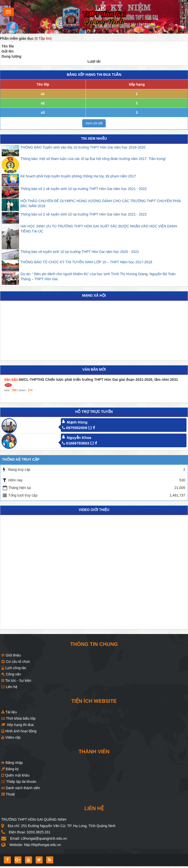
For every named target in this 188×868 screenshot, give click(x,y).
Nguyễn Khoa (79, 438)
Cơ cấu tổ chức (16, 662)
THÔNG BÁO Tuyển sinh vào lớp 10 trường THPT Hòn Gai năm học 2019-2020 (83, 147)
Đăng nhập (12, 763)
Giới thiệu (11, 655)
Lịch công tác (14, 668)
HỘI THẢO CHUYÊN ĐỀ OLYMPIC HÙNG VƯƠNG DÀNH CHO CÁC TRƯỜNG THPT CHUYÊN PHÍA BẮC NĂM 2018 (101, 203)
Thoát (8, 794)
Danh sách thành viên (21, 788)
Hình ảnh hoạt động (19, 731)
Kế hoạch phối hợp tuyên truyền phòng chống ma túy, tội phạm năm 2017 (78, 176)
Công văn (11, 674)
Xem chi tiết (94, 123)
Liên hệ (9, 687)
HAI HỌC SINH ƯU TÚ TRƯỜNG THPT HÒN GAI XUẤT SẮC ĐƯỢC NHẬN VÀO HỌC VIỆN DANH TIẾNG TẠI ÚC (99, 229)
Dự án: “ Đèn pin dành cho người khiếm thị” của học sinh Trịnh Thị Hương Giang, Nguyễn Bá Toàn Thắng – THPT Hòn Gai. (98, 276)
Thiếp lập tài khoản (19, 782)
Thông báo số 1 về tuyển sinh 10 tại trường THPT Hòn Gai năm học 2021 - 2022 (84, 189)
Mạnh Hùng (77, 422)
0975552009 (75, 428)
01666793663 (76, 443)
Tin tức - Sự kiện (16, 681)
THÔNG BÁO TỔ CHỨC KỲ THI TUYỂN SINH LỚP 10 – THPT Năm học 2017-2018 (86, 262)
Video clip (11, 737)
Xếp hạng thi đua (17, 725)
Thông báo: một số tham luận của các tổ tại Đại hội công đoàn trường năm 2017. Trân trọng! (93, 159)
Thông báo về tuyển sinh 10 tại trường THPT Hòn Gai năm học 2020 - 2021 (80, 252)
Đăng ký (10, 769)
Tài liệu (9, 712)
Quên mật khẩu (15, 775)
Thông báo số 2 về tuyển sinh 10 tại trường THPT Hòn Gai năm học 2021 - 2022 (84, 214)
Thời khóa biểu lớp (18, 718)
